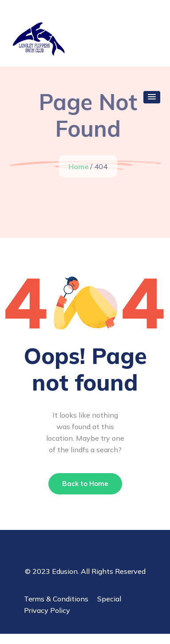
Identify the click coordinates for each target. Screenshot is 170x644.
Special (109, 599)
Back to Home (85, 484)
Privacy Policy (47, 610)
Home (79, 166)
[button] (152, 97)
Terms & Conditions (56, 599)
